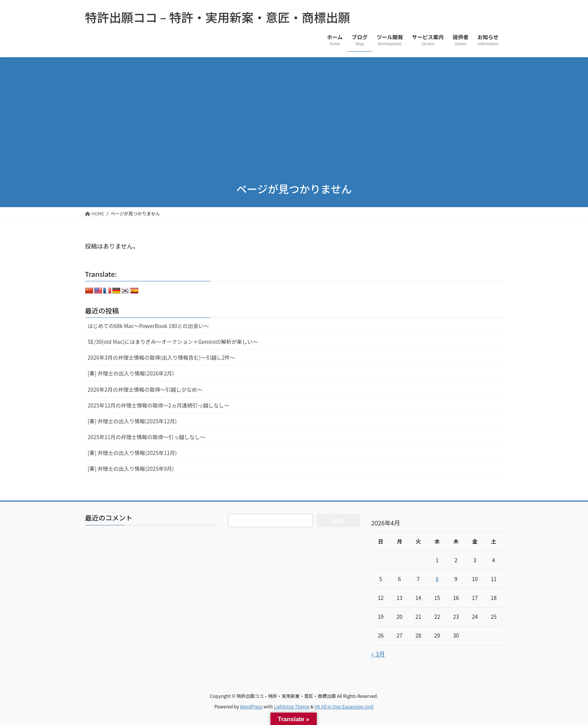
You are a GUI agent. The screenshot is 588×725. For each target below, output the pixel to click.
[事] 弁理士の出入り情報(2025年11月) (132, 453)
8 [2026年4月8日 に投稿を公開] (437, 579)
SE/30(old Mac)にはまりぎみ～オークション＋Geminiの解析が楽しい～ (173, 342)
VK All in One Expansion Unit (344, 706)
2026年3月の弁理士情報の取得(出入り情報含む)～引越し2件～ (162, 357)
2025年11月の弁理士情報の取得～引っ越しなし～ (147, 437)
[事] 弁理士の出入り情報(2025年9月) (131, 469)
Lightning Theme (292, 706)
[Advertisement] (294, 114)
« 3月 (378, 654)
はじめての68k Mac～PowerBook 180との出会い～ (148, 326)
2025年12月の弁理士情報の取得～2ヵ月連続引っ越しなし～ (159, 405)
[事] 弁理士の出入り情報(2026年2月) (131, 373)
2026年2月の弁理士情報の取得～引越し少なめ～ (145, 389)
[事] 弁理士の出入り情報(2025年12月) (132, 421)
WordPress (251, 706)
